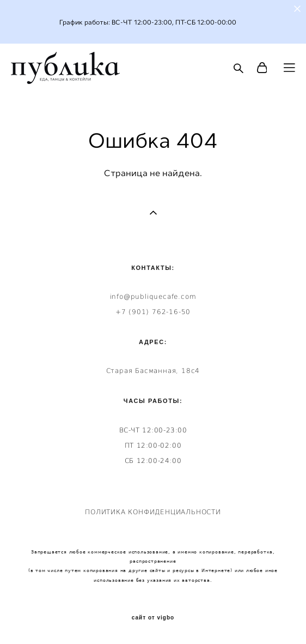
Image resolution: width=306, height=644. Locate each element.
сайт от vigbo (153, 618)
